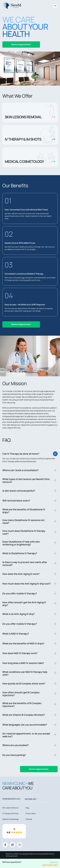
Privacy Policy (31, 813)
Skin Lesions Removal (10, 808)
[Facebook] (5, 845)
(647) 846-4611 (50, 865)
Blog (27, 808)
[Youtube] (20, 845)
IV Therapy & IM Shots (10, 813)
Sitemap (29, 819)
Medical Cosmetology (10, 819)
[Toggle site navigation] (55, 6)
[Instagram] (12, 845)
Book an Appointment (21, 44)
